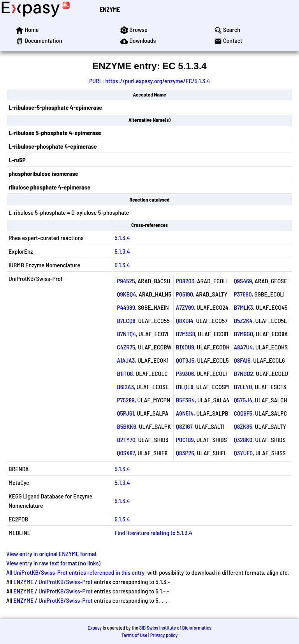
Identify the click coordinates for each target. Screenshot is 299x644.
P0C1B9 (185, 440)
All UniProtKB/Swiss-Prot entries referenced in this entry (75, 572)
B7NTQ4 (126, 334)
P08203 (185, 281)
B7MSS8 (186, 334)
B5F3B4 (185, 400)
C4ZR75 (126, 347)
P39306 (185, 373)
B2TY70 (126, 440)
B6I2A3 (125, 387)
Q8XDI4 (185, 320)
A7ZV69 (185, 307)
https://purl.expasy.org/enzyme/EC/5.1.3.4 (157, 81)
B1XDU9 (185, 347)
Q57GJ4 (243, 400)
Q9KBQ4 (126, 294)
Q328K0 (243, 440)
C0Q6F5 (243, 413)
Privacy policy (164, 635)
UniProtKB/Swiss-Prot (66, 582)
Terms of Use (135, 635)
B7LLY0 (243, 387)
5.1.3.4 (122, 238)
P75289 (126, 400)
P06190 (185, 294)
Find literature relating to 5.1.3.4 (153, 533)
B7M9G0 (243, 334)
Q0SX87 (126, 453)
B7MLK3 (243, 307)
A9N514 (185, 413)
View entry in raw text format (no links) (53, 563)
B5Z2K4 (243, 320)
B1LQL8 (185, 387)
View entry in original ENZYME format (52, 554)
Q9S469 (243, 281)
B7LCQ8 (126, 320)
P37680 (243, 294)
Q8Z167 (184, 426)
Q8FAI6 (242, 360)
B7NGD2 (243, 373)
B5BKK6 (127, 426)
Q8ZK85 (243, 426)
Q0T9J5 (185, 360)
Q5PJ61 (125, 413)
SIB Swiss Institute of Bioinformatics (175, 628)
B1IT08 (125, 373)
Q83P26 (185, 453)
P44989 (126, 307)
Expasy (95, 628)
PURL (96, 81)
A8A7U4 (243, 347)
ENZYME (110, 9)
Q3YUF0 (243, 453)
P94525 (126, 281)
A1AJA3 (126, 360)
